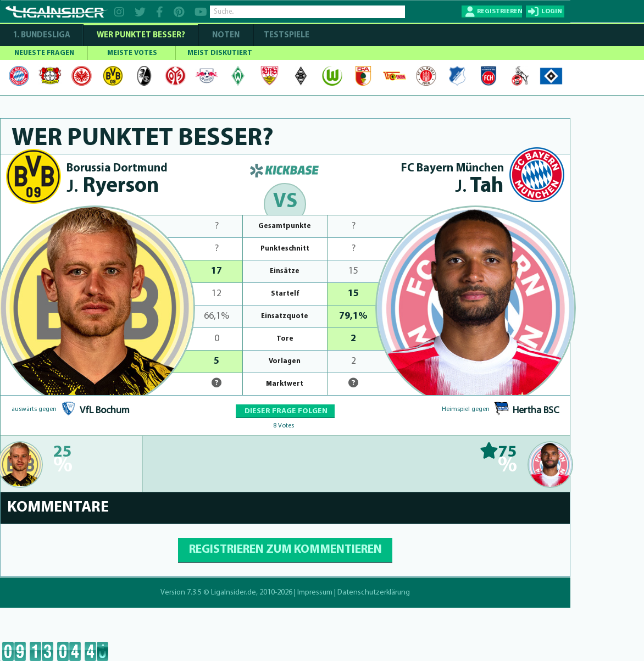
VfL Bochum (105, 411)
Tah (479, 187)
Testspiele (286, 35)
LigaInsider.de (234, 593)
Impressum (315, 593)
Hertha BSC (536, 411)
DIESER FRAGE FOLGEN (285, 411)
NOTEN (226, 35)
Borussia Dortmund (117, 168)
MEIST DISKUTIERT (220, 53)
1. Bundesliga (41, 35)
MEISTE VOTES (132, 53)
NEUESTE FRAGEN (44, 53)
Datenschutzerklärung (374, 593)
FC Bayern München (453, 168)
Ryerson (113, 187)
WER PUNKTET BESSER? (141, 35)
